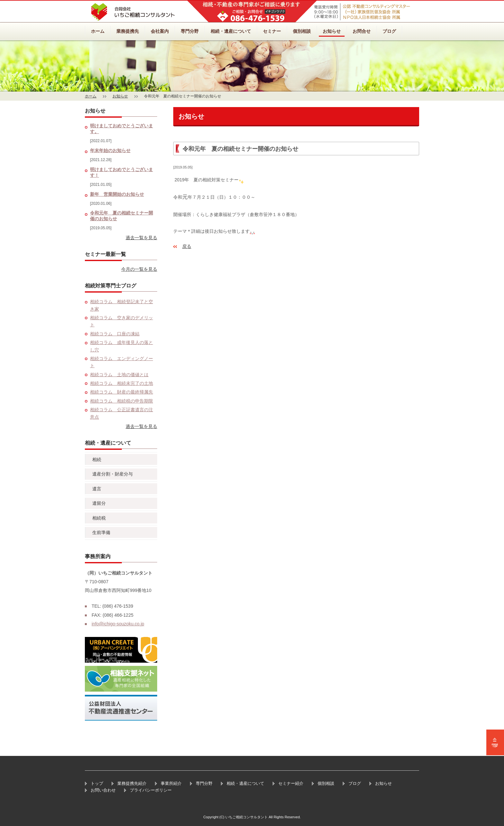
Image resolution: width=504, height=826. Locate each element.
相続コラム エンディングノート (122, 362)
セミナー (272, 31)
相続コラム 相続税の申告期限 (122, 401)
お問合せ (362, 31)
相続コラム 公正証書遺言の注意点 (122, 413)
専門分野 (190, 31)
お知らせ (332, 31)
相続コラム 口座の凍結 (115, 334)
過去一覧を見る (141, 238)
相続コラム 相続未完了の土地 (122, 383)
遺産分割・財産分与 (113, 474)
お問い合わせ (103, 790)
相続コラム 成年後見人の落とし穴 (122, 346)
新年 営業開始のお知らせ (117, 194)
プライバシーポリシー (151, 790)
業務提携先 (128, 31)
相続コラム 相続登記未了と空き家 (122, 305)
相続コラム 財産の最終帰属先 (122, 392)
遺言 (97, 489)
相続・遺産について (231, 31)
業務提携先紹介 (132, 783)
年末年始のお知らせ (110, 150)
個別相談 (302, 31)
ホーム (98, 31)
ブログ (389, 31)
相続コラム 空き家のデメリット (122, 321)
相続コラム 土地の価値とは (119, 375)
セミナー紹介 (291, 783)
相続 (97, 459)
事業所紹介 (171, 783)
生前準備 (101, 532)
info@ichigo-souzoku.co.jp (118, 624)
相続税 (99, 518)
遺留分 (99, 503)
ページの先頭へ (495, 742)
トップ (97, 783)
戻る (187, 246)
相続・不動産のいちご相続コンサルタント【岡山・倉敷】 (133, 12)
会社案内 (160, 31)
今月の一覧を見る (139, 269)
